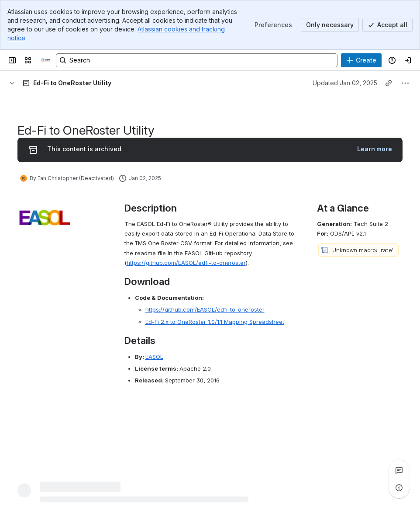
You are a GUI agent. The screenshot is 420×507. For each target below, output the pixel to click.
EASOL (154, 357)
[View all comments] (399, 470)
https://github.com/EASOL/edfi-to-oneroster (186, 263)
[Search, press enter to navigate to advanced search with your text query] (197, 60)
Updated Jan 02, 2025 (345, 83)
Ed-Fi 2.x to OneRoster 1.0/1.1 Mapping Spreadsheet (215, 322)
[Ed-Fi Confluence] (45, 60)
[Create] (361, 60)
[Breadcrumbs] (12, 83)
